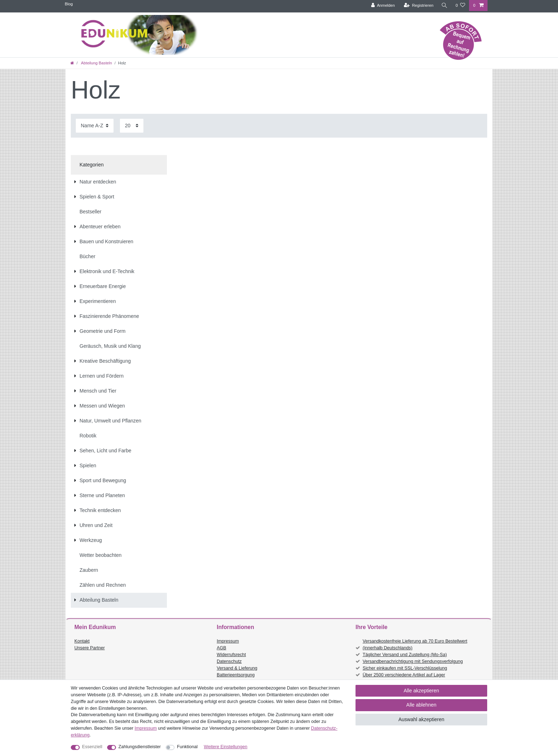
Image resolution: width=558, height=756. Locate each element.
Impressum (228, 641)
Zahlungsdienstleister (140, 747)
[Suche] (444, 6)
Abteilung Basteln (96, 63)
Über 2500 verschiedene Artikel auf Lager (404, 675)
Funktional (187, 747)
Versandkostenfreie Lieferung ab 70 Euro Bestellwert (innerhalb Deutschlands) (415, 645)
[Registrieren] (419, 6)
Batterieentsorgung (236, 675)
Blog (69, 4)
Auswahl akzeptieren (421, 719)
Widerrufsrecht (231, 655)
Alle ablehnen (422, 705)
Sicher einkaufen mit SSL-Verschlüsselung (405, 668)
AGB (222, 648)
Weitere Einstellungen (226, 747)
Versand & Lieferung (237, 668)
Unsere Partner (90, 648)
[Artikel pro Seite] (132, 126)
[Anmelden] (383, 6)
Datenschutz (229, 661)
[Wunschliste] (460, 6)
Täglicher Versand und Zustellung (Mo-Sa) (405, 655)
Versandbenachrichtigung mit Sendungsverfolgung (413, 661)
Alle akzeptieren (421, 691)
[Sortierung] (95, 126)
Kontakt (82, 641)
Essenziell (92, 747)
